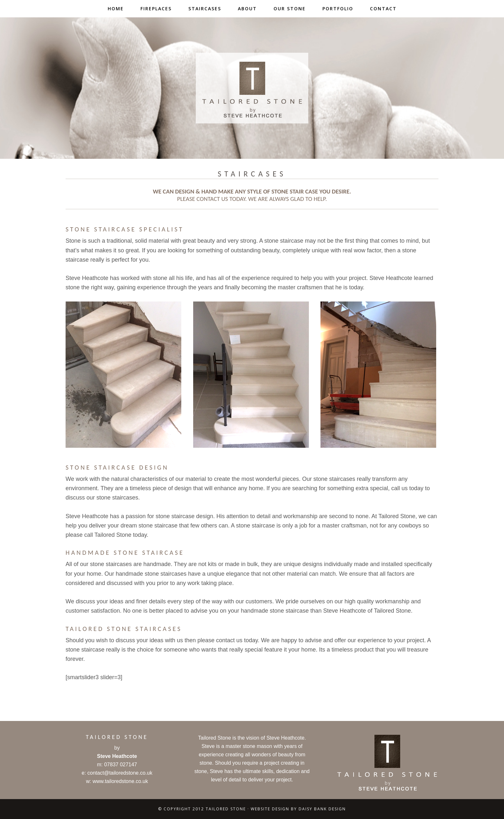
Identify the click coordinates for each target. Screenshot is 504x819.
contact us (212, 199)
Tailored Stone (252, 88)
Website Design (270, 809)
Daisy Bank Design (322, 809)
